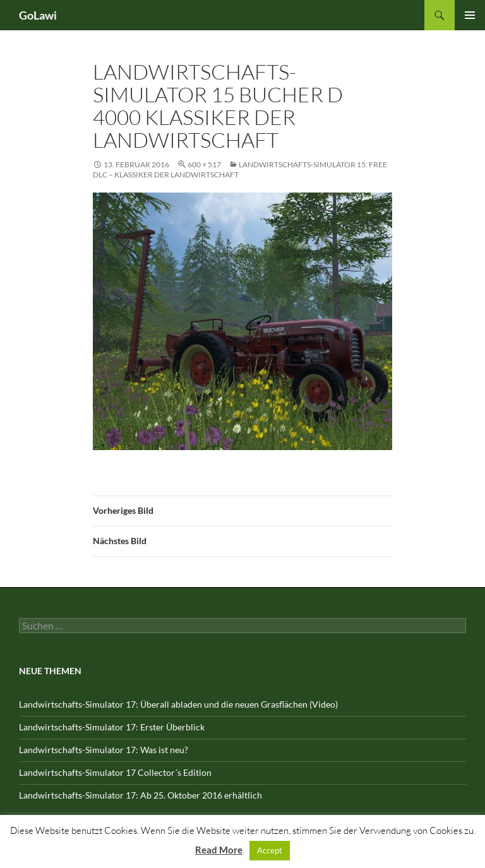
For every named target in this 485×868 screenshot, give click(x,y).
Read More (219, 850)
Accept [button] (270, 850)
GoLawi (38, 15)
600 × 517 (204, 164)
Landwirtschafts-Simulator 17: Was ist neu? (104, 750)
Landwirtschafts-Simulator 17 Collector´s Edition (115, 772)
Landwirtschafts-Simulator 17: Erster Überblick (112, 727)
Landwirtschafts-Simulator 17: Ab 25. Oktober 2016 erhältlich (141, 795)
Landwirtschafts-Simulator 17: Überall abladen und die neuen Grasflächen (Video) (178, 704)
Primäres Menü (470, 15)
